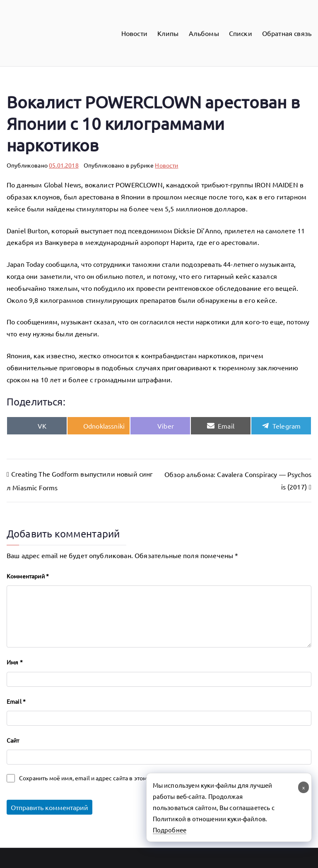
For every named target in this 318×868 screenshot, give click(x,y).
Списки (241, 33)
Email (16, 701)
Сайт (13, 740)
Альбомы (204, 33)
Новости (134, 33)
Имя (15, 662)
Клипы (168, 33)
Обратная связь (287, 33)
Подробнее (170, 830)
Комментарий (28, 576)
